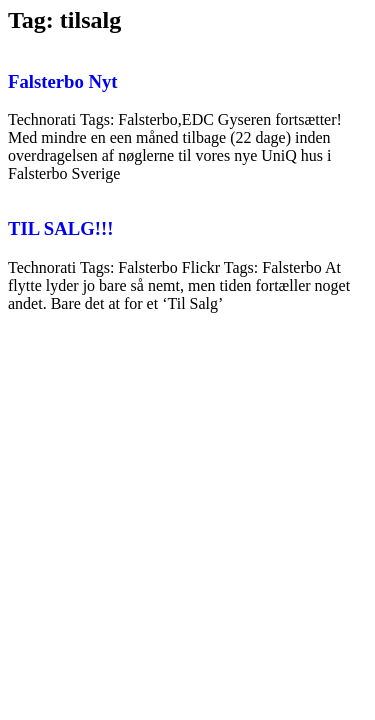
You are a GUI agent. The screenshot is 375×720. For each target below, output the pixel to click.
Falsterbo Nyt (63, 81)
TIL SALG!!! (61, 228)
